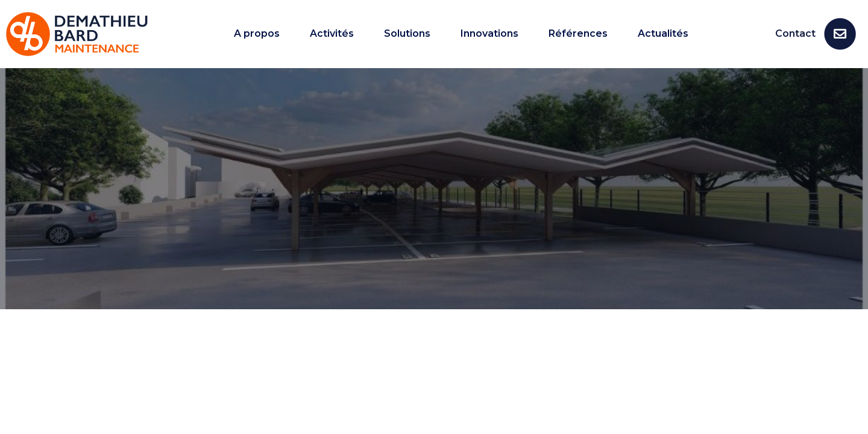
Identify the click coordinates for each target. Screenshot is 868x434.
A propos (257, 34)
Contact (795, 33)
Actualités (663, 34)
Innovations (489, 34)
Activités (332, 34)
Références (578, 34)
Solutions (407, 34)
